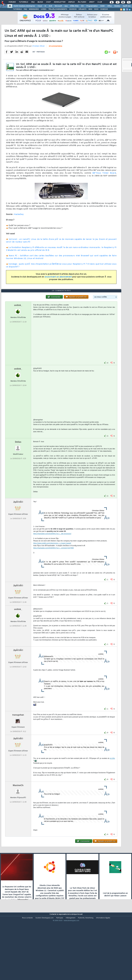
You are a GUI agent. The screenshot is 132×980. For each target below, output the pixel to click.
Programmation (92, 6)
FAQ (33, 2)
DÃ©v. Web (74, 6)
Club (100, 2)
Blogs (40, 2)
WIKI (90, 9)
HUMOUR (104, 9)
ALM (50, 6)
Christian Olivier (38, 55)
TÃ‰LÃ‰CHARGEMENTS (58, 9)
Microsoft (58, 6)
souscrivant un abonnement (58, 286)
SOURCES (73, 9)
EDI (82, 6)
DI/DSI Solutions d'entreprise (24, 6)
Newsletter (60, 2)
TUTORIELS (17, 9)
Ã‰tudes (82, 2)
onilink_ (18, 332)
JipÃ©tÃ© (18, 529)
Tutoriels (23, 2)
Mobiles (117, 6)
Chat (48, 2)
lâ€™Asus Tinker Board (104, 182)
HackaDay (19, 223)
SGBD (102, 6)
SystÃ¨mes (127, 6)
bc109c (112, 785)
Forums (12, 2)
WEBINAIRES (34, 9)
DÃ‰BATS (82, 9)
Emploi (72, 2)
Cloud (40, 6)
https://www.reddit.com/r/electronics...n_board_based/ (52, 570)
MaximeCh (18, 812)
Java (66, 6)
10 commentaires (55, 55)
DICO (96, 9)
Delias (18, 469)
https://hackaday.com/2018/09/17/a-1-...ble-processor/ (52, 560)
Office (109, 6)
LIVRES (44, 9)
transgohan (18, 741)
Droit (92, 2)
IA (45, 6)
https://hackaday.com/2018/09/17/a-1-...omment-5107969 (53, 575)
